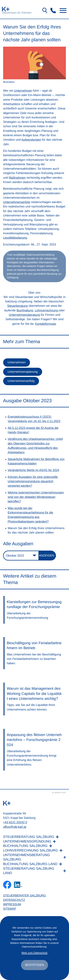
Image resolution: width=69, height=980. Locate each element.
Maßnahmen (17, 178)
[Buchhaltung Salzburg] (35, 846)
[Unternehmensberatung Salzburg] (35, 857)
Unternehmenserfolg (17, 202)
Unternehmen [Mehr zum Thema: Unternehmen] (17, 362)
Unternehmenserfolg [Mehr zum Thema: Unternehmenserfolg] (21, 381)
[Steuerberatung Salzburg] (35, 837)
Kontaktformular (46, 324)
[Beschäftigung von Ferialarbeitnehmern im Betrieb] (35, 653)
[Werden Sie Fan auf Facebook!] (7, 885)
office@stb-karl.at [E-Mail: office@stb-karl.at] (15, 827)
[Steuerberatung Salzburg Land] (35, 871)
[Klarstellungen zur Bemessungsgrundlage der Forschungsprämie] (35, 610)
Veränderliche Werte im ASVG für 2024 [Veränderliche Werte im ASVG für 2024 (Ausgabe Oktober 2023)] (33, 470)
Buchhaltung (25, 310)
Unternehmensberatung (24, 315)
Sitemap (10, 909)
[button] (53, 10)
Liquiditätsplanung (15, 238)
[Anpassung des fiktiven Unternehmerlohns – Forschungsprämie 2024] (35, 750)
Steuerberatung (17, 306)
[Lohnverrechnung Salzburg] (35, 850)
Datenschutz (14, 900)
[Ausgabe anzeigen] (48, 556)
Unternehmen (23, 91)
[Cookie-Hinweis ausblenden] (34, 965)
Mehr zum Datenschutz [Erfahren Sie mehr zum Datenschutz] (34, 953)
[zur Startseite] (6, 9)
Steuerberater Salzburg (24, 896)
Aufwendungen (31, 140)
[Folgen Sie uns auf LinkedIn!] (18, 885)
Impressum (12, 904)
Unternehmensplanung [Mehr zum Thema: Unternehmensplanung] (23, 372)
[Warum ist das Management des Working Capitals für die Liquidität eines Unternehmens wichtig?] (35, 699)
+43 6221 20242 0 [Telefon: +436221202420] (15, 822)
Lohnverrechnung (47, 310)
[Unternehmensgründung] (35, 841)
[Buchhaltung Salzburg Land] (35, 864)
